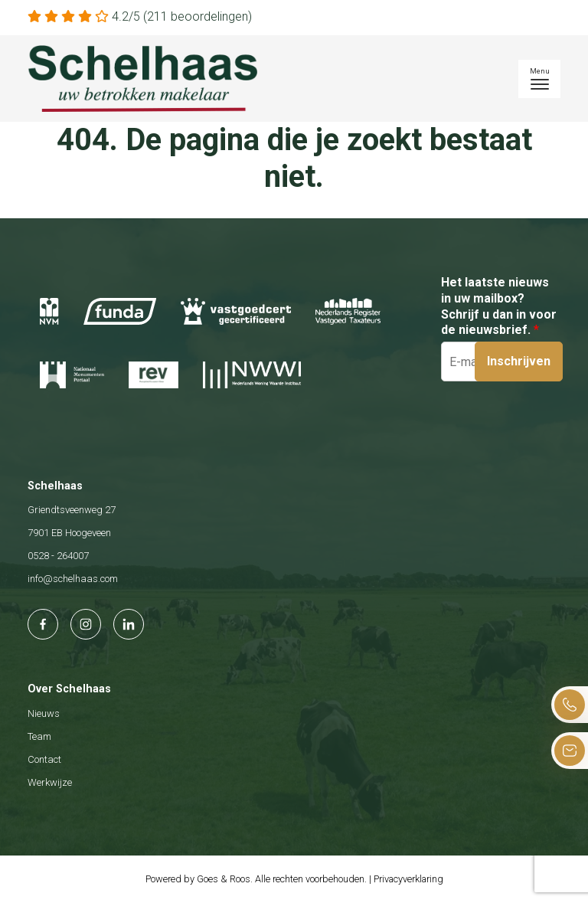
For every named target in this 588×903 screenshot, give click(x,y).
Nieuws (44, 713)
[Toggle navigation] (539, 79)
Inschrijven (519, 361)
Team (39, 736)
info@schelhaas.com (73, 579)
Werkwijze (50, 782)
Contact (44, 759)
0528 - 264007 (58, 556)
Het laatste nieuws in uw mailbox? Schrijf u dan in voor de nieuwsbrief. (499, 306)
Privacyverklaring (408, 879)
